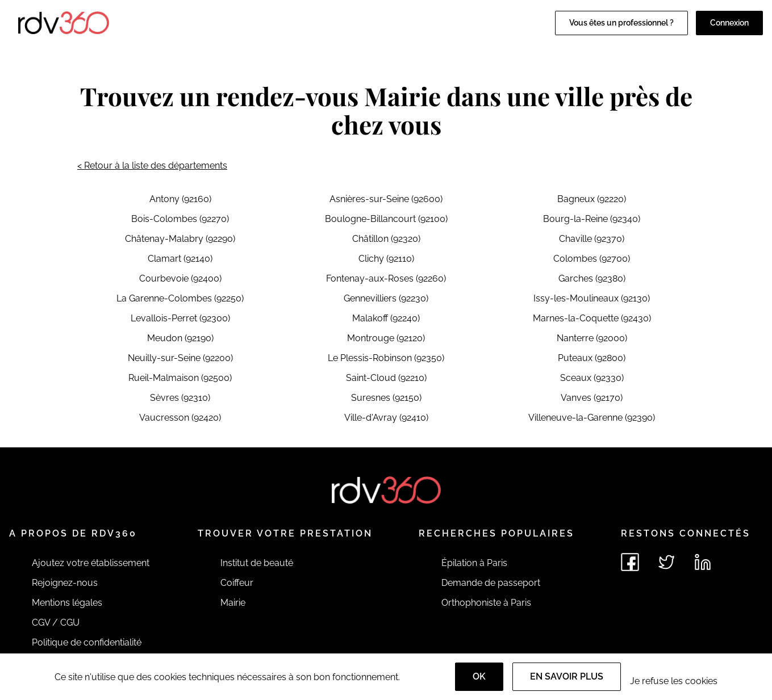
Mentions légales (67, 603)
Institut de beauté (257, 563)
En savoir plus (567, 676)
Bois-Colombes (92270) (180, 219)
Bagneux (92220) (592, 199)
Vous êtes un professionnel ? (621, 23)
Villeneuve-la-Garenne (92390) (592, 418)
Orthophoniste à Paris (486, 603)
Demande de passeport (491, 583)
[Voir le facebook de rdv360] (630, 562)
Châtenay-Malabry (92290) (180, 239)
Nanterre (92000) (592, 338)
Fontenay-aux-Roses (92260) (386, 278)
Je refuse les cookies (674, 681)
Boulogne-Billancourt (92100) (386, 219)
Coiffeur (237, 583)
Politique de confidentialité (87, 642)
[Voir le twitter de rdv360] (666, 562)
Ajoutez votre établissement (91, 563)
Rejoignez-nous (65, 583)
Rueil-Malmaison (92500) (180, 378)
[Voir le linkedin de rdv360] (703, 562)
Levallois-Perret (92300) (180, 318)
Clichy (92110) (386, 259)
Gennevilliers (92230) (386, 298)
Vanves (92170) (592, 398)
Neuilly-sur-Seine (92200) (180, 358)
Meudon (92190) (180, 338)
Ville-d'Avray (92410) (386, 418)
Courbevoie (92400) (180, 278)
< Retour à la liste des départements (152, 165)
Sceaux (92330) (592, 378)
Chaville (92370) (592, 239)
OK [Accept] (479, 676)
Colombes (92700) (592, 259)
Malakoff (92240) (386, 318)
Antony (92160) (180, 199)
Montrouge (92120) (386, 338)
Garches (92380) (592, 278)
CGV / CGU (56, 623)
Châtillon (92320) (386, 239)
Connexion (729, 23)
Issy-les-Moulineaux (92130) (592, 298)
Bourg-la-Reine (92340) (592, 219)
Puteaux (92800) (592, 358)
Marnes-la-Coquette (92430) (592, 318)
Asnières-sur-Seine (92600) (386, 199)
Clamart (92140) (180, 259)
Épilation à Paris (474, 563)
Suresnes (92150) (386, 398)
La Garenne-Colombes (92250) (180, 298)
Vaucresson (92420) (180, 418)
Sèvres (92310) (180, 398)
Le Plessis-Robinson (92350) (386, 358)
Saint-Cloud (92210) (386, 378)
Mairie (233, 603)
